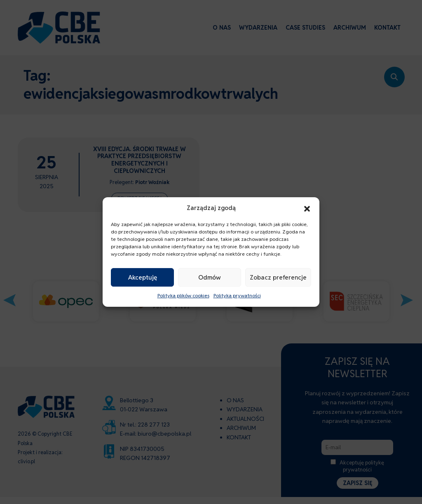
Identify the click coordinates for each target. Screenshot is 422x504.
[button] (307, 208)
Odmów (210, 277)
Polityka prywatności (237, 296)
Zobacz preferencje (278, 277)
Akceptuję (143, 277)
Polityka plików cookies (183, 296)
